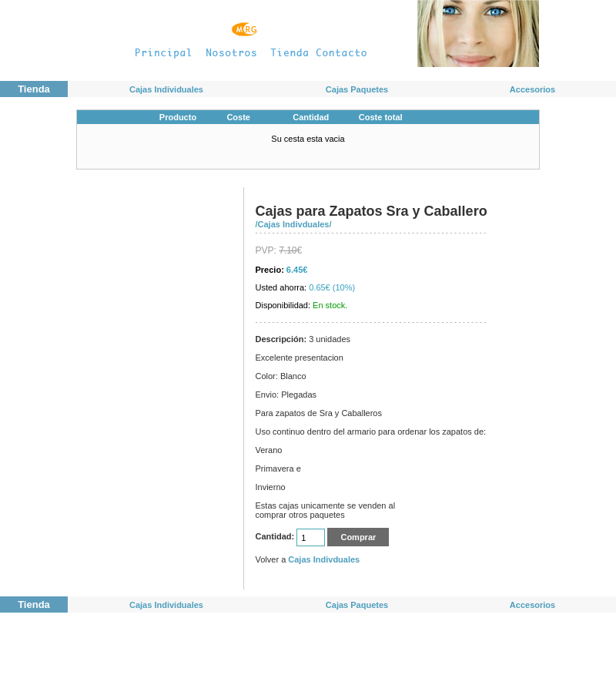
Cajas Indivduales (294, 224)
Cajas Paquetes (357, 89)
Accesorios (532, 89)
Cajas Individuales (166, 89)
